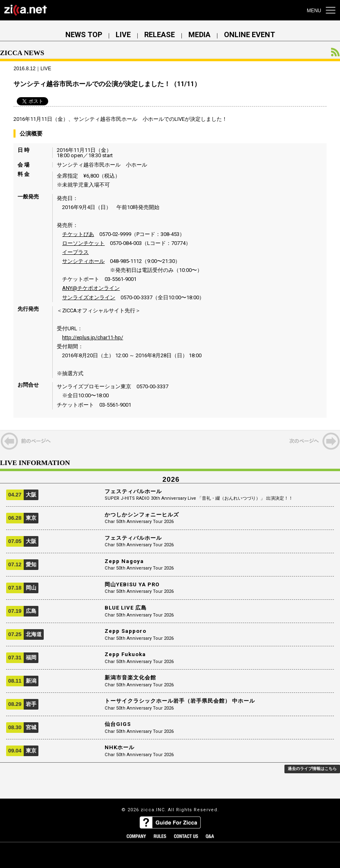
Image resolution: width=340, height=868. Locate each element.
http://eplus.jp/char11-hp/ (93, 337)
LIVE (123, 35)
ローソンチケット (83, 243)
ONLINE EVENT (249, 35)
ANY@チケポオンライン (91, 288)
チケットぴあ (78, 234)
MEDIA (199, 35)
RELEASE (160, 35)
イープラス (75, 252)
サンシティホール (83, 261)
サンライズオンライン (89, 297)
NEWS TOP (84, 35)
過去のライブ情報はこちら (312, 769)
